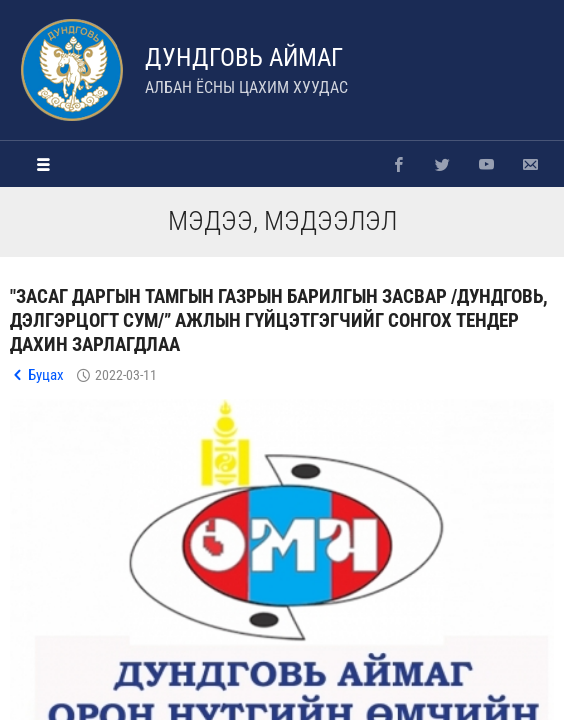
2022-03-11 (126, 375)
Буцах (46, 375)
